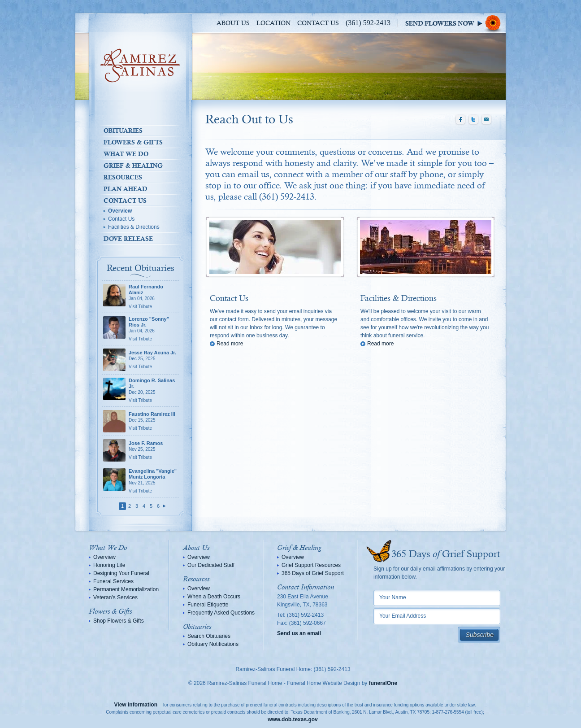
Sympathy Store (455, 23)
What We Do (126, 154)
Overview (120, 211)
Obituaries (123, 131)
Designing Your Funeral (121, 573)
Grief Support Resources (311, 565)
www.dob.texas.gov (293, 719)
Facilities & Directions (134, 227)
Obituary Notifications (213, 644)
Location (273, 23)
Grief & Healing (133, 166)
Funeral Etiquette (208, 605)
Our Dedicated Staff (211, 565)
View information (136, 705)
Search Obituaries (209, 636)
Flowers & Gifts (133, 142)
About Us (233, 23)
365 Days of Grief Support (313, 573)
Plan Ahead (126, 189)
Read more (230, 344)
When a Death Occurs (214, 597)
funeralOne (383, 683)
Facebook (460, 120)
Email (486, 120)
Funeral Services (113, 581)
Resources (123, 177)
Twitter (473, 120)
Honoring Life (109, 565)
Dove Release (128, 239)
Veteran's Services (115, 597)
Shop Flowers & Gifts (119, 621)
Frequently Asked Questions (221, 613)
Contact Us (318, 23)
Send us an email (299, 633)
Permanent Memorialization (126, 589)
